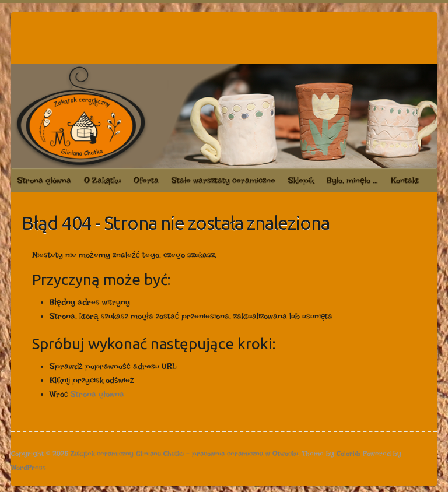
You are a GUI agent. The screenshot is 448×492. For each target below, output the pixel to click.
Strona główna (44, 180)
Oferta (146, 180)
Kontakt (405, 180)
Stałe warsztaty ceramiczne (223, 180)
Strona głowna (97, 394)
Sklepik (301, 180)
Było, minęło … (352, 180)
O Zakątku (102, 180)
